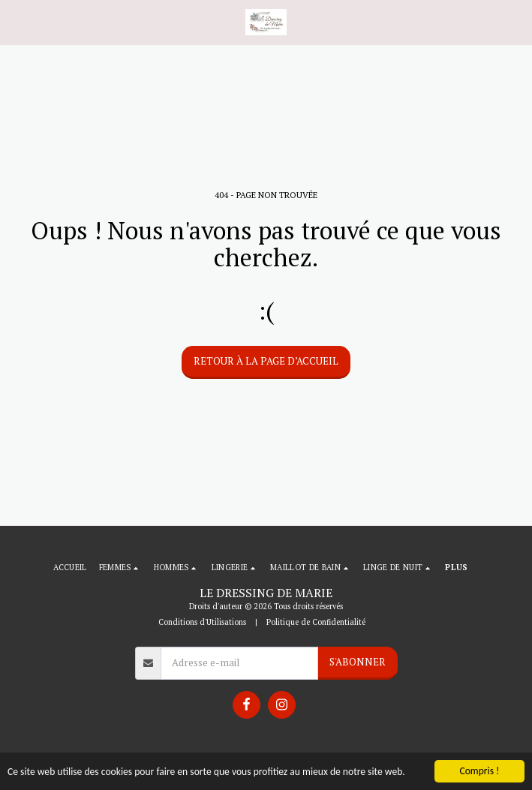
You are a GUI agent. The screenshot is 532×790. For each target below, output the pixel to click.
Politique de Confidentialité (316, 622)
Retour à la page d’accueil (266, 361)
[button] (17, 21)
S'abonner (358, 662)
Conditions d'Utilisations (202, 622)
